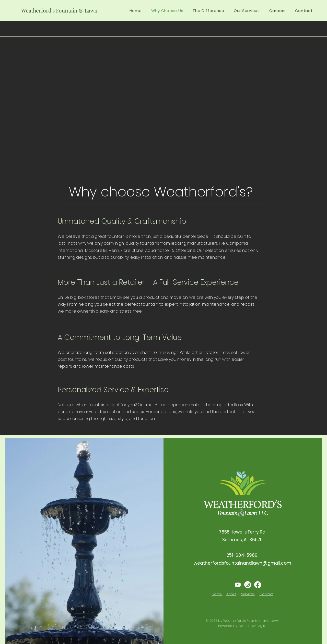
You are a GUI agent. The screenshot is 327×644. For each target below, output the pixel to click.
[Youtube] (238, 585)
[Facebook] (258, 585)
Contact (266, 594)
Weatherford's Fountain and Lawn (251, 621)
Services (248, 594)
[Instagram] (248, 585)
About (231, 594)
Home (217, 594)
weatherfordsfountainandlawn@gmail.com (242, 563)
